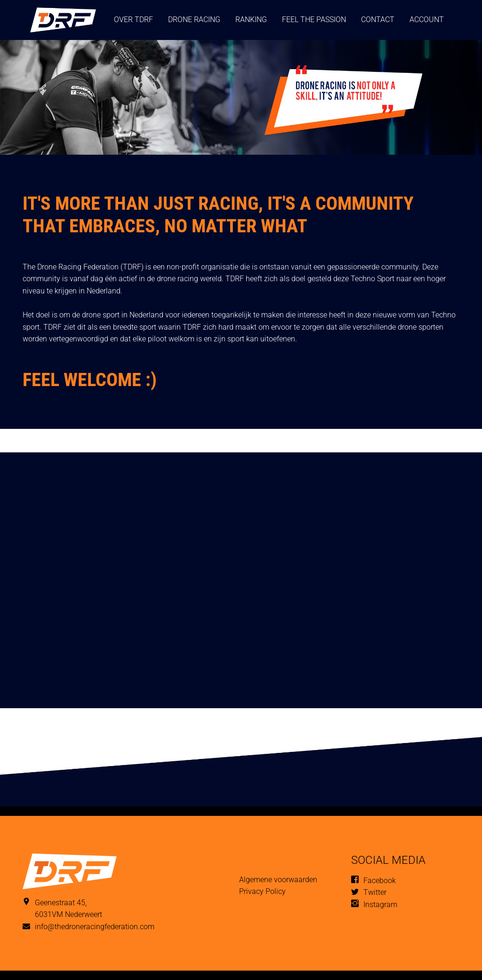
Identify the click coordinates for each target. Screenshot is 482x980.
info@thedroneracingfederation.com (95, 927)
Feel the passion (314, 20)
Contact (378, 20)
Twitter (375, 892)
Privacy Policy (262, 891)
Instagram (380, 905)
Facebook (380, 881)
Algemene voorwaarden (278, 880)
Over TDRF (133, 20)
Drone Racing (194, 20)
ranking (251, 20)
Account (427, 20)
